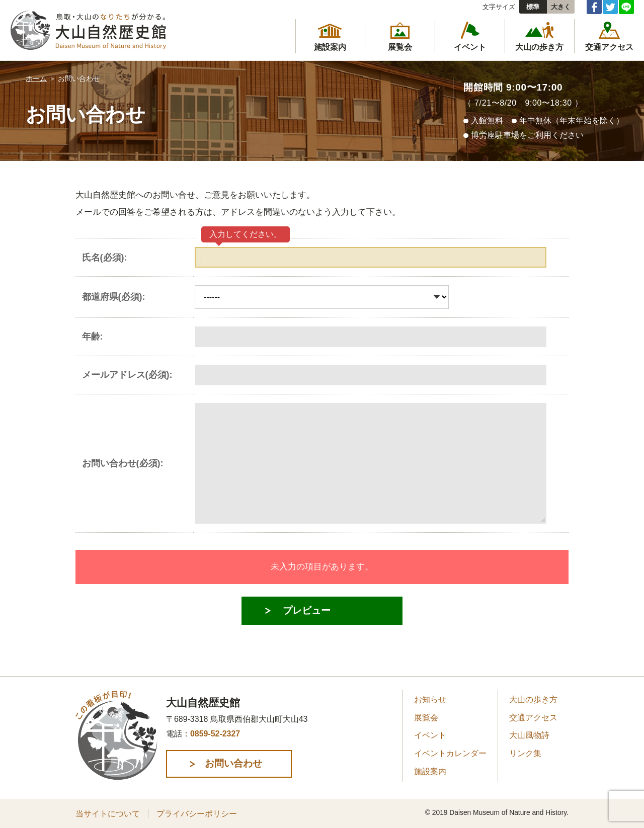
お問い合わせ (233, 763)
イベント (430, 735)
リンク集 (525, 753)
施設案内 (430, 771)
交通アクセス (533, 718)
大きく (561, 7)
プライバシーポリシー (197, 814)
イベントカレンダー (450, 753)
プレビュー (307, 610)
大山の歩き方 (533, 699)
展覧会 (426, 718)
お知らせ (430, 699)
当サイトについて (108, 814)
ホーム (36, 78)
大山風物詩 (529, 735)
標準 (533, 7)
